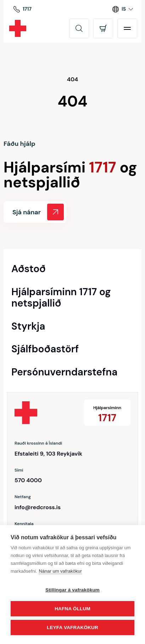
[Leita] (79, 28)
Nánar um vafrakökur (60, 571)
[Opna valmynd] (127, 28)
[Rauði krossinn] (18, 28)
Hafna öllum (72, 609)
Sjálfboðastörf (45, 349)
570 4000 (28, 480)
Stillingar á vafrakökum (72, 590)
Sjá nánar (38, 212)
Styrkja (28, 326)
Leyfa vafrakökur (72, 628)
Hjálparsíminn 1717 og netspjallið (61, 298)
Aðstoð (29, 269)
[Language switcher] (123, 9)
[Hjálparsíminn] (23, 9)
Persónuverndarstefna (64, 372)
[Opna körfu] (103, 28)
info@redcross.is (38, 507)
